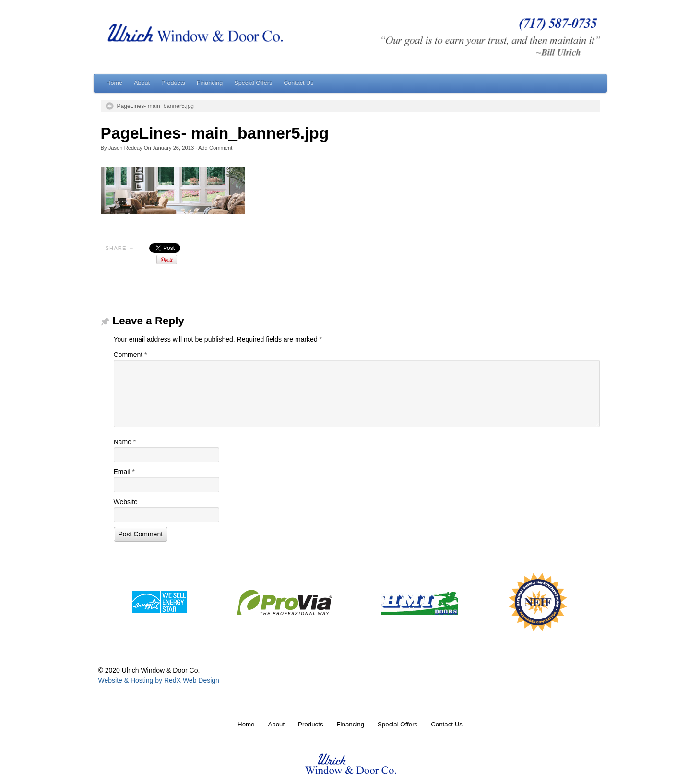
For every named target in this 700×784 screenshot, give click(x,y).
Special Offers (253, 83)
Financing (210, 83)
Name (125, 442)
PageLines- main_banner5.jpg (156, 106)
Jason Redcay (125, 148)
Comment (131, 355)
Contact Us (298, 83)
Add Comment (215, 148)
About (142, 83)
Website (126, 502)
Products (173, 83)
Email (124, 472)
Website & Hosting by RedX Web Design (159, 680)
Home (115, 83)
